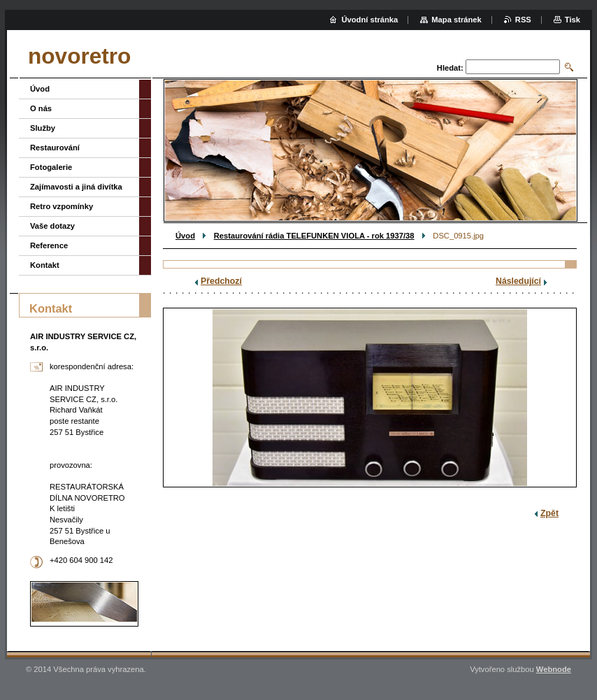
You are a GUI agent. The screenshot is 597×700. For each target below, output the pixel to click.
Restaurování (55, 148)
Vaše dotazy (52, 226)
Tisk (573, 20)
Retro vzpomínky (62, 206)
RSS (523, 20)
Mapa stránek (456, 20)
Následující (518, 281)
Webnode (554, 669)
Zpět (549, 513)
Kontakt (45, 265)
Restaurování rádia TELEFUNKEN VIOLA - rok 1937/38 (314, 236)
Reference (49, 245)
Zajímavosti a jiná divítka (76, 187)
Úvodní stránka (369, 20)
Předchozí (221, 281)
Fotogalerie (51, 167)
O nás (41, 108)
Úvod (185, 236)
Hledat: (450, 68)
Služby (43, 128)
